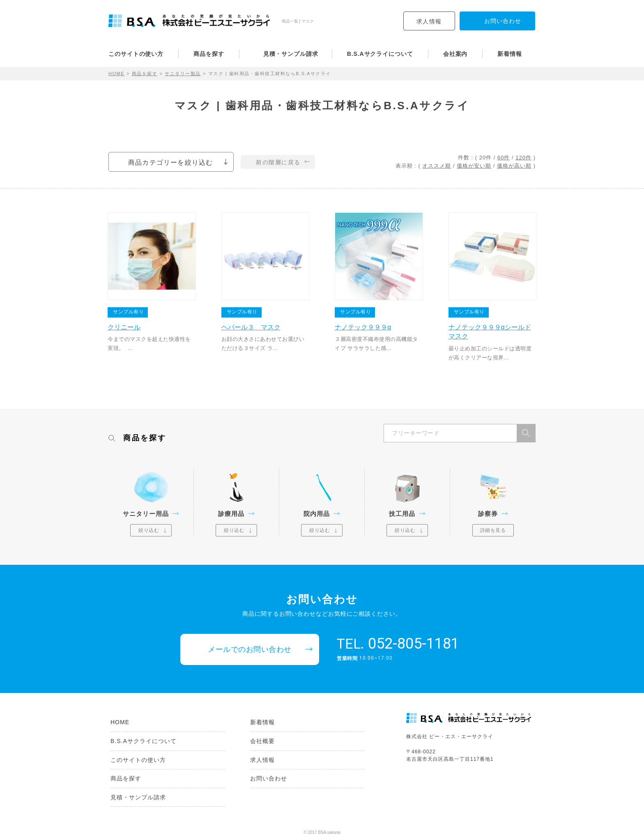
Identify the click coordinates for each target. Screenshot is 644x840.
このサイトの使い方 (136, 54)
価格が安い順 (474, 166)
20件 (485, 158)
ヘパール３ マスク (251, 327)
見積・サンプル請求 (291, 54)
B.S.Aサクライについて (380, 54)
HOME (116, 74)
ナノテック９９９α (363, 327)
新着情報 (510, 54)
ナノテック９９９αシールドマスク (490, 332)
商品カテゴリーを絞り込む (170, 162)
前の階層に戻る (278, 162)
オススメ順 (437, 166)
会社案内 (455, 54)
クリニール (124, 327)
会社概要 (262, 741)
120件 (523, 158)
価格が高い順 (514, 166)
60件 (504, 158)
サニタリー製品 (183, 74)
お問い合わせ (269, 778)
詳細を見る (493, 530)
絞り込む (149, 530)
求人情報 (429, 21)
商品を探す (209, 54)
